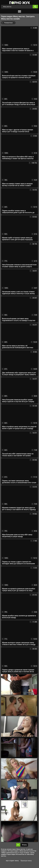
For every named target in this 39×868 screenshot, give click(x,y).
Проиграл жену (26, 861)
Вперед (24, 845)
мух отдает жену (12, 861)
